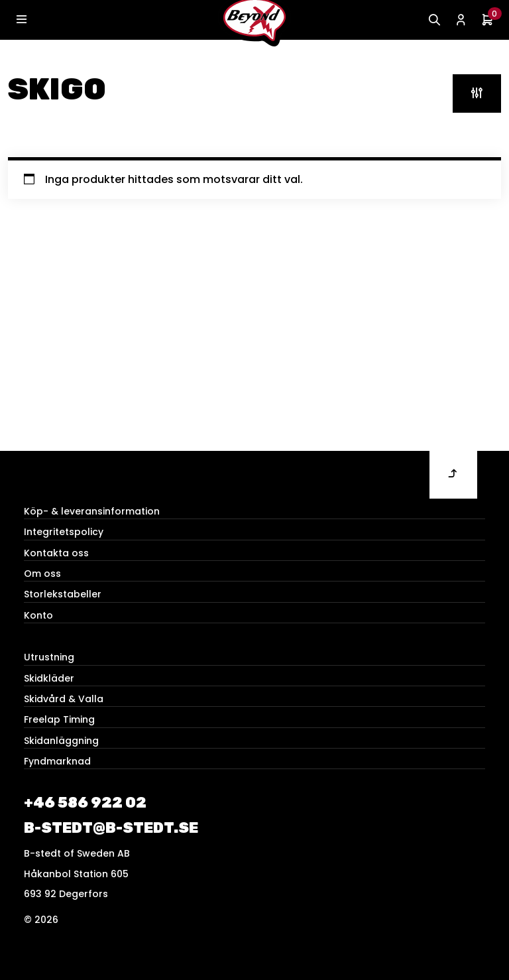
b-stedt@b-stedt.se (111, 828)
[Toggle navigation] (21, 20)
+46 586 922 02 (85, 803)
